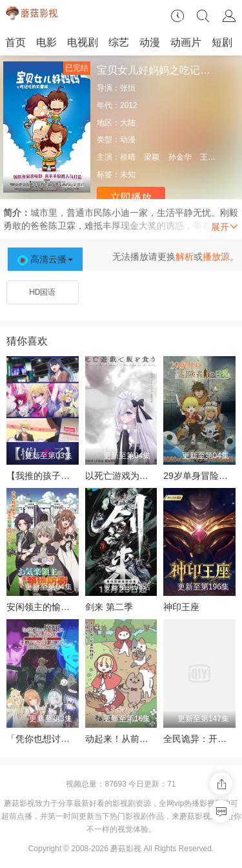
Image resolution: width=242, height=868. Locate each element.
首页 (15, 42)
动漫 (150, 42)
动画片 (186, 42)
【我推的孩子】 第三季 (53, 476)
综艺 (119, 42)
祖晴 (128, 157)
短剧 (222, 42)
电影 (46, 42)
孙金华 (180, 157)
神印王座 (181, 607)
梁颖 (152, 157)
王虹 (208, 157)
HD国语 (42, 292)
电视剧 (83, 42)
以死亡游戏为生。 (121, 476)
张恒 (128, 88)
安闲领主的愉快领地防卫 (56, 607)
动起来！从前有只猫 (126, 739)
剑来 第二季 (109, 607)
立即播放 (131, 197)
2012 (129, 105)
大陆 (128, 123)
